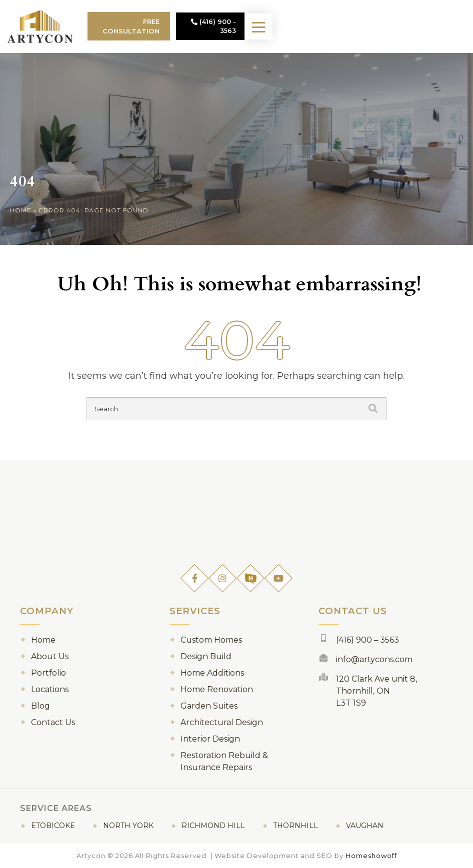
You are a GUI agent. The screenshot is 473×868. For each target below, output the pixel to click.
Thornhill (295, 826)
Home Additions (212, 673)
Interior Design (210, 739)
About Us (50, 656)
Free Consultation (190, 26)
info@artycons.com (374, 659)
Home (21, 210)
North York (128, 826)
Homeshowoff (371, 856)
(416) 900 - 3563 (286, 26)
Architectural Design (222, 722)
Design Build (206, 656)
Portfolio (48, 673)
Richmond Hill (213, 826)
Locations (50, 689)
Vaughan (365, 826)
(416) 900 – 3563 (367, 640)
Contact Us (53, 722)
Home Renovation (217, 689)
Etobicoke (53, 826)
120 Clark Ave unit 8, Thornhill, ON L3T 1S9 (376, 691)
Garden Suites (209, 706)
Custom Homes (211, 640)
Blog (40, 706)
